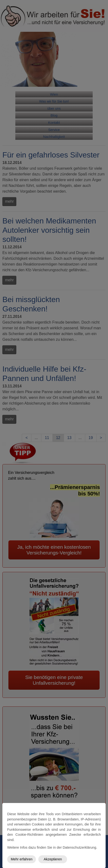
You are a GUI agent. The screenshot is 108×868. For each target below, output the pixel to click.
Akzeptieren (53, 859)
